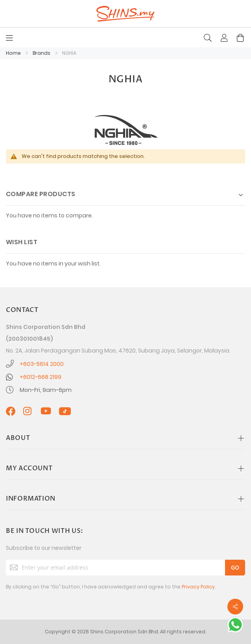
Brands (42, 53)
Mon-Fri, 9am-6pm (46, 390)
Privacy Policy (198, 587)
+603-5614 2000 (42, 364)
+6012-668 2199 (41, 377)
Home (14, 53)
